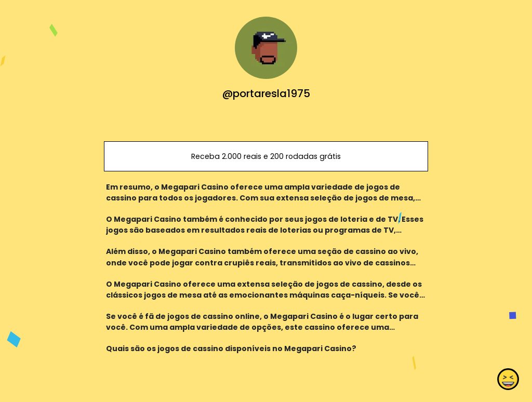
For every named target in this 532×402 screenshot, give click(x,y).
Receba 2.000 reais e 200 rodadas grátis (266, 156)
